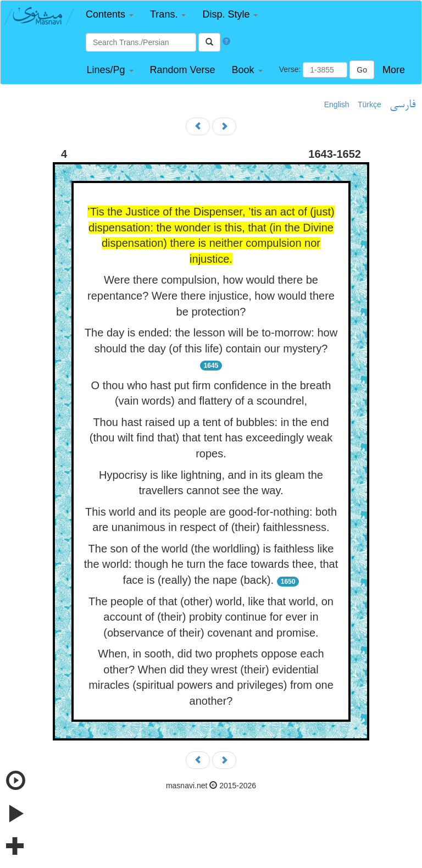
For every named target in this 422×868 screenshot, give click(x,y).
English (337, 104)
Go (362, 70)
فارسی (402, 105)
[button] (110, 15)
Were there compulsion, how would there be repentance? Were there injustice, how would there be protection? (211, 295)
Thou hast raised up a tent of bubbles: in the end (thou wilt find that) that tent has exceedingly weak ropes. (211, 438)
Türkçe (370, 104)
